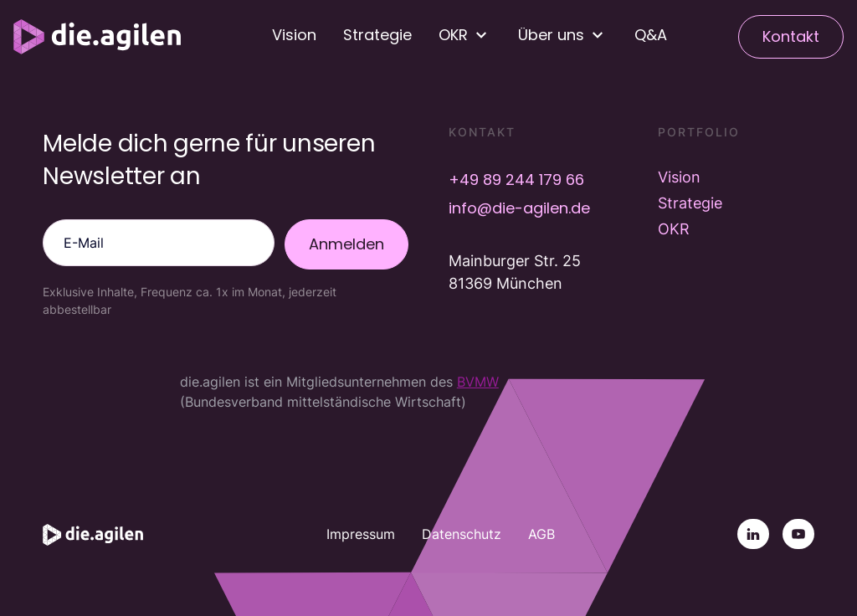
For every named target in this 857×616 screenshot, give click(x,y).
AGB (541, 534)
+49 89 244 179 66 (516, 180)
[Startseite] (97, 37)
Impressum (361, 534)
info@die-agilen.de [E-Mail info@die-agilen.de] (519, 208)
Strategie (377, 35)
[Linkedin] (753, 534)
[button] (465, 35)
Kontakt (791, 36)
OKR (674, 229)
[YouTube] (798, 534)
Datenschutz (462, 534)
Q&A (651, 35)
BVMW (478, 382)
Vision (294, 35)
